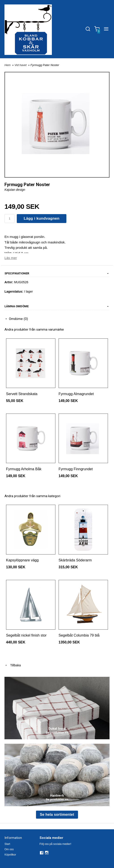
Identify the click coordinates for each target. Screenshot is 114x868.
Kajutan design (15, 190)
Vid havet (21, 65)
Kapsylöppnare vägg (22, 560)
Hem (7, 65)
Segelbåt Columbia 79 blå (79, 635)
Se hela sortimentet (57, 815)
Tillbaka (13, 665)
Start (7, 844)
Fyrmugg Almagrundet (76, 394)
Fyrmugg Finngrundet (76, 469)
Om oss (9, 849)
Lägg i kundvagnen (42, 218)
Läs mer (11, 258)
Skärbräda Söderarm (75, 560)
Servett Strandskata (22, 394)
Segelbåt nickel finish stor (26, 635)
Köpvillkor (10, 855)
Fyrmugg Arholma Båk (24, 469)
